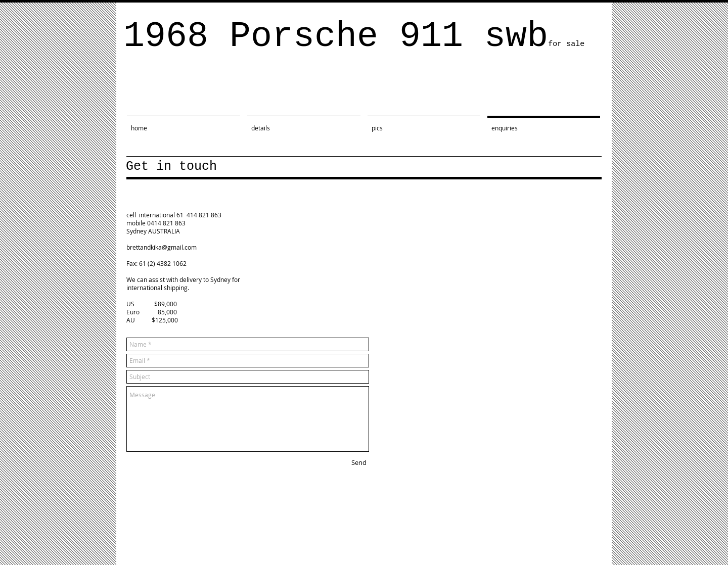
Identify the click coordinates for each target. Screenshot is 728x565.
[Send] (359, 462)
